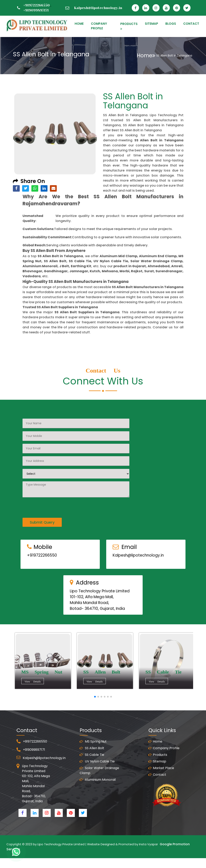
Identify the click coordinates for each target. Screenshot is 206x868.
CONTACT (191, 24)
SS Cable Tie (92, 772)
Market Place (161, 785)
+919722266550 (37, 5)
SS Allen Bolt (92, 765)
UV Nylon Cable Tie (97, 779)
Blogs (171, 24)
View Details (42, 682)
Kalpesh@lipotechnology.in (98, 8)
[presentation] (53, 489)
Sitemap (157, 779)
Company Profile (99, 26)
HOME (79, 24)
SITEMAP (151, 24)
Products (158, 772)
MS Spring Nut (93, 759)
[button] (95, 697)
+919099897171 (36, 10)
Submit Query (42, 505)
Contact (157, 792)
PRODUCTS (129, 24)
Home (146, 55)
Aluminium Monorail (98, 797)
